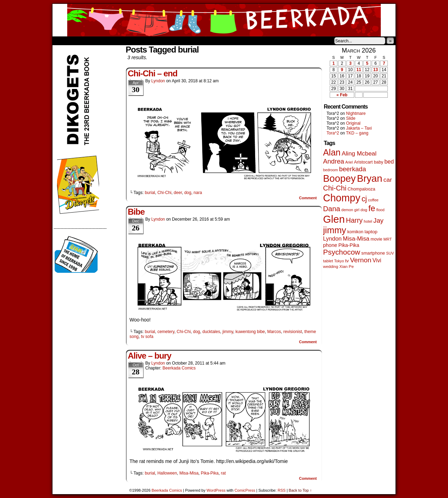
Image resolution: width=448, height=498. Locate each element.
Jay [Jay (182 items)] (379, 220)
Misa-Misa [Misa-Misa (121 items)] (356, 239)
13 (375, 70)
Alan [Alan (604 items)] (332, 152)
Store (105, 41)
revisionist (292, 332)
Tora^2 (333, 133)
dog (188, 193)
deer (178, 193)
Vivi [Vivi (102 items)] (377, 260)
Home (62, 41)
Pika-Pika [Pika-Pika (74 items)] (349, 245)
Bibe (136, 212)
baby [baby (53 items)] (379, 162)
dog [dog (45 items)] (364, 210)
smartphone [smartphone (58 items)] (373, 253)
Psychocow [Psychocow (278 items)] (342, 252)
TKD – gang (357, 133)
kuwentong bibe (250, 332)
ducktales (211, 332)
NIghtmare (356, 113)
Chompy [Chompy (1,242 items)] (342, 198)
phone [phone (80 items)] (330, 245)
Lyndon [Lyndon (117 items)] (332, 238)
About (83, 41)
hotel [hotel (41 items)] (368, 221)
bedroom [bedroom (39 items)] (331, 170)
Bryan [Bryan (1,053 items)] (370, 178)
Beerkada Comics (224, 20)
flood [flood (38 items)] (380, 210)
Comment (308, 198)
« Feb (342, 95)
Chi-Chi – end (153, 73)
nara (198, 193)
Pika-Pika (210, 473)
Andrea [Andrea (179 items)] (334, 161)
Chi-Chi (164, 193)
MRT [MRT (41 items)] (388, 239)
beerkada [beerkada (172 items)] (353, 169)
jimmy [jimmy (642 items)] (335, 230)
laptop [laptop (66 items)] (371, 232)
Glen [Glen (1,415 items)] (334, 219)
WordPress (216, 490)
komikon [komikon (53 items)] (355, 232)
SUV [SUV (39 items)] (390, 253)
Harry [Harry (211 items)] (354, 220)
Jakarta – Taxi (359, 128)
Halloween (167, 473)
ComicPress (245, 490)
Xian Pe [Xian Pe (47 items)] (347, 266)
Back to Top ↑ (300, 490)
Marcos (274, 332)
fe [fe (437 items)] (372, 208)
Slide (351, 118)
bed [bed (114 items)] (389, 161)
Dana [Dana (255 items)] (332, 209)
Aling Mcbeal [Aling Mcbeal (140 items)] (359, 153)
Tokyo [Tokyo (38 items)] (339, 261)
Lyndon (158, 81)
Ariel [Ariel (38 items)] (349, 162)
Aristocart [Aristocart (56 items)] (363, 162)
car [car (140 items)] (388, 180)
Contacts (131, 41)
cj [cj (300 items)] (364, 199)
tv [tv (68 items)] (347, 261)
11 (359, 70)
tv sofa (147, 337)
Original (353, 123)
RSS (282, 490)
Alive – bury (149, 356)
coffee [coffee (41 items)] (373, 200)
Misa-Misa (189, 473)
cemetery (166, 332)
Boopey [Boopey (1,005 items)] (339, 178)
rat (223, 473)
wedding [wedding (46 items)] (331, 266)
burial (150, 193)
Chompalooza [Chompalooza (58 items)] (361, 189)
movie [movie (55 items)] (377, 239)
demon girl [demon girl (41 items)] (350, 210)
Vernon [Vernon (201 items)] (361, 260)
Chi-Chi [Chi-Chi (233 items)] (335, 188)
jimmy (228, 332)
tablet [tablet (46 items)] (328, 261)
